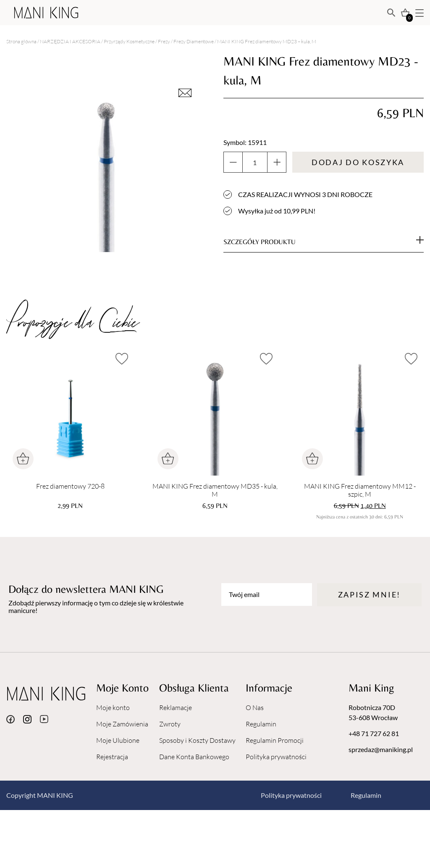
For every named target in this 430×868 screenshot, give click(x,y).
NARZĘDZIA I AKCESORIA (70, 41)
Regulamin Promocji (275, 740)
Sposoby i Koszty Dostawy (197, 740)
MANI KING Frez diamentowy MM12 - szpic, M (360, 490)
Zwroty (170, 724)
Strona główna (21, 41)
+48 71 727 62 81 (374, 733)
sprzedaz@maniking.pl (381, 749)
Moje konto (113, 708)
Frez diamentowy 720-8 (70, 486)
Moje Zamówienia (122, 724)
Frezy (164, 41)
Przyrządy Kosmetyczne (129, 41)
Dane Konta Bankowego (194, 757)
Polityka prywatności (276, 757)
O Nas (255, 708)
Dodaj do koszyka (358, 162)
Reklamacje (176, 708)
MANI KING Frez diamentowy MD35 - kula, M (215, 490)
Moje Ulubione (118, 740)
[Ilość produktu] (255, 162)
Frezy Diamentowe (194, 41)
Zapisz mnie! (369, 594)
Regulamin (261, 724)
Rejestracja (112, 757)
